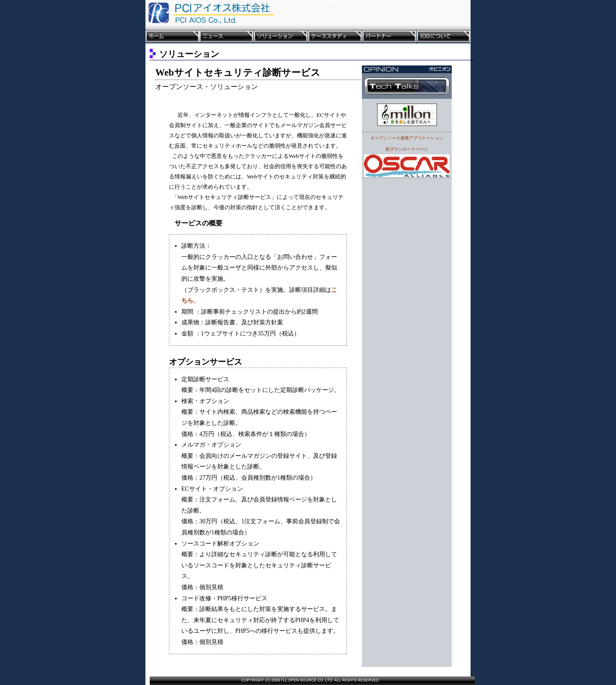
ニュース (227, 37)
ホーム (172, 37)
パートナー (389, 37)
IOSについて (443, 37)
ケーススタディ (335, 37)
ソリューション (281, 37)
